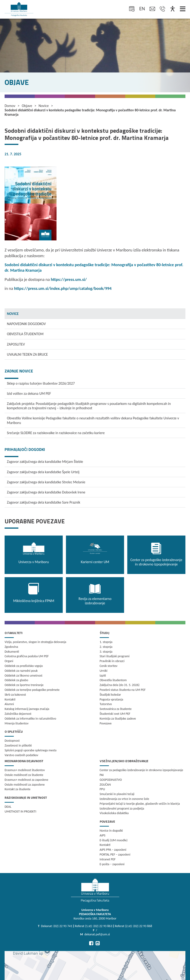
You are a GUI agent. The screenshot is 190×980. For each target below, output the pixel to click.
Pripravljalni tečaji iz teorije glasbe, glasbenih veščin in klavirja (140, 804)
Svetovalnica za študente (116, 709)
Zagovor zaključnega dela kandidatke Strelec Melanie (46, 482)
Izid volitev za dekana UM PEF (29, 393)
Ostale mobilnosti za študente (24, 775)
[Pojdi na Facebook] (91, 943)
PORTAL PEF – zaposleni (115, 855)
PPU (102, 789)
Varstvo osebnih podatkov (21, 755)
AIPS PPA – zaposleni (113, 850)
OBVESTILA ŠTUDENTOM (25, 334)
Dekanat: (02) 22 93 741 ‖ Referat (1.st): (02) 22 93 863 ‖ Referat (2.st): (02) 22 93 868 (96, 926)
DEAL (8, 807)
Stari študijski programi (115, 656)
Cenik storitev (109, 666)
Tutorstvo (106, 704)
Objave (27, 106)
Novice (44, 106)
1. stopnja (106, 642)
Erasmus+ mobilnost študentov (25, 770)
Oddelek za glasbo (16, 680)
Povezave (106, 723)
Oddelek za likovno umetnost (24, 676)
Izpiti (103, 676)
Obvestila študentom (113, 680)
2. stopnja (106, 647)
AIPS (103, 835)
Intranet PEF (108, 859)
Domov (10, 106)
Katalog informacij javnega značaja (27, 709)
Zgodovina (11, 647)
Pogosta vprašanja (112, 699)
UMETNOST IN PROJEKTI (20, 811)
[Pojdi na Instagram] (98, 943)
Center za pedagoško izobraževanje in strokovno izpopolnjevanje (142, 770)
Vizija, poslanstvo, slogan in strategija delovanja (35, 642)
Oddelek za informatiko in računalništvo (30, 719)
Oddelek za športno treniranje (24, 685)
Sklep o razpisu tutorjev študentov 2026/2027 (41, 383)
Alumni (9, 704)
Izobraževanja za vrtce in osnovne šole (124, 799)
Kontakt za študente (18, 789)
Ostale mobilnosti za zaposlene (25, 785)
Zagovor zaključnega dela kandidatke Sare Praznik (44, 502)
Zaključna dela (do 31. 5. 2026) (120, 685)
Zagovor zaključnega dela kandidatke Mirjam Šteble (45, 462)
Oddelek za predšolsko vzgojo (24, 666)
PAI (102, 775)
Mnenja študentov (17, 723)
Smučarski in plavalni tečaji (117, 794)
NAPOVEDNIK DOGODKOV (26, 324)
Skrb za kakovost (15, 695)
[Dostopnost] (173, 9)
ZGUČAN (105, 785)
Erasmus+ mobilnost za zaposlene (26, 780)
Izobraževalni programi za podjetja (122, 808)
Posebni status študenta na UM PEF (123, 690)
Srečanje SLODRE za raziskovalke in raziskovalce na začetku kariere (56, 433)
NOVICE (13, 314)
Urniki (104, 671)
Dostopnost (12, 741)
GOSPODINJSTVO (111, 780)
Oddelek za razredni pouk (21, 671)
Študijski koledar (110, 695)
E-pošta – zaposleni (112, 864)
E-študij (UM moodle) (114, 840)
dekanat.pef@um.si (97, 934)
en (142, 9)
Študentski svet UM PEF (115, 714)
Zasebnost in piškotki (18, 745)
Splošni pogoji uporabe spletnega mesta (31, 750)
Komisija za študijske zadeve (118, 719)
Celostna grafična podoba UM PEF (27, 656)
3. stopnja (106, 652)
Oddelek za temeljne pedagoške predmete (32, 690)
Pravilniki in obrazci (112, 661)
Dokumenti (12, 652)
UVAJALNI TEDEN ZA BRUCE (27, 354)
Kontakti (10, 699)
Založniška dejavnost (18, 714)
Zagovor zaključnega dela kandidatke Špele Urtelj (43, 472)
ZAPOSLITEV (16, 344)
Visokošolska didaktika (114, 813)
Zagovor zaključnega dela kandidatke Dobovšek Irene (46, 492)
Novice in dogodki (111, 831)
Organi (9, 661)
